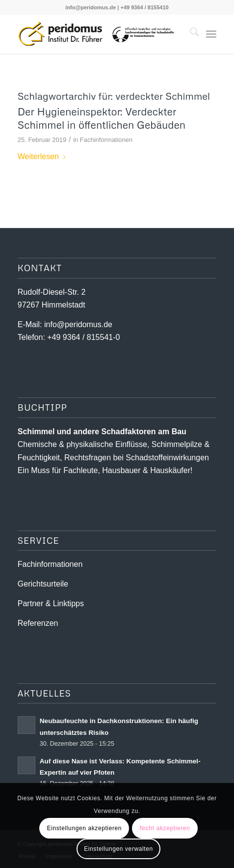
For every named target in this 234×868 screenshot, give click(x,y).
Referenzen (38, 623)
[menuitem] (190, 34)
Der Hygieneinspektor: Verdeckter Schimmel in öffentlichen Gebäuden (102, 118)
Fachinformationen (106, 140)
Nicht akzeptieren (165, 828)
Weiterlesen (42, 156)
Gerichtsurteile (43, 584)
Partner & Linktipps (51, 603)
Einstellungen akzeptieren (84, 828)
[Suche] (190, 34)
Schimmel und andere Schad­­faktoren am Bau (102, 432)
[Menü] (211, 34)
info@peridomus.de (91, 7)
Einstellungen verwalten (118, 849)
